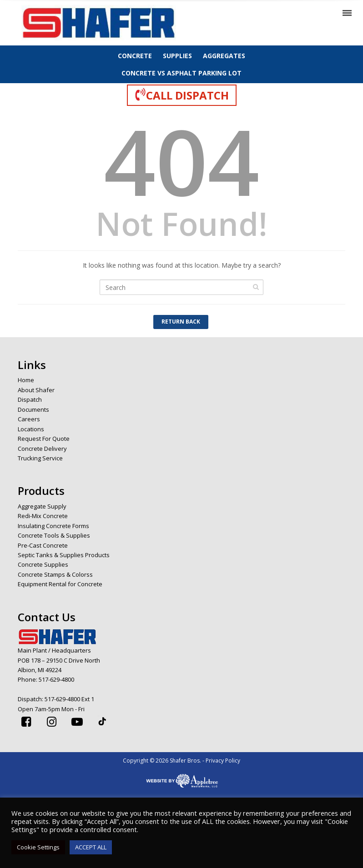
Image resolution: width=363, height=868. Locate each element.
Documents (33, 409)
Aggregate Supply (42, 506)
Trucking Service (40, 458)
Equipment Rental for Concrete (60, 584)
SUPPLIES (177, 56)
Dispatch (30, 399)
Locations (31, 429)
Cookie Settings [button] (38, 847)
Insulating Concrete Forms (53, 526)
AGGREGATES (224, 56)
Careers (29, 419)
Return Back (181, 322)
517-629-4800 (56, 679)
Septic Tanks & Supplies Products (64, 555)
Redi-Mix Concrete (43, 516)
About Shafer (36, 390)
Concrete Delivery (42, 449)
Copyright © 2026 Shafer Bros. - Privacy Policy (181, 761)
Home (26, 380)
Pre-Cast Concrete (43, 545)
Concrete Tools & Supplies (54, 535)
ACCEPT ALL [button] (91, 847)
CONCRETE (135, 56)
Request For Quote (44, 439)
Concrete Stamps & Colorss (55, 574)
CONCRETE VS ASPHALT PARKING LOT (181, 73)
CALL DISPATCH (182, 95)
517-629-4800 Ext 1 (69, 699)
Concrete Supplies (43, 564)
